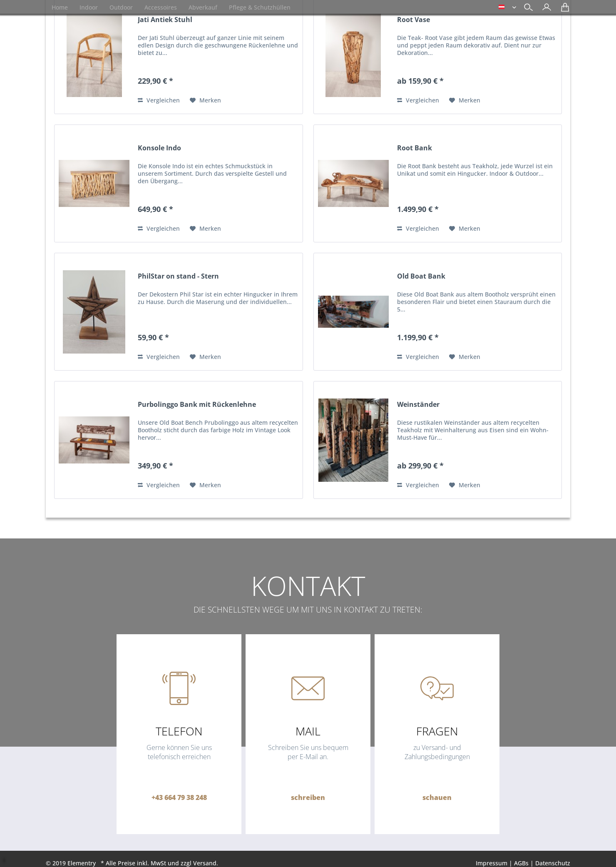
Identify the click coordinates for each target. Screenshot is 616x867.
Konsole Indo (159, 148)
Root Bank (415, 148)
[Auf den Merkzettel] (205, 100)
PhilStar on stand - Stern (178, 276)
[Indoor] (89, 7)
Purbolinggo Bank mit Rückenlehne (197, 405)
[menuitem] (545, 8)
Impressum (492, 863)
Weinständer (418, 405)
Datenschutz (553, 863)
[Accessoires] (161, 7)
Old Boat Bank (421, 276)
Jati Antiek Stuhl (165, 20)
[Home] (60, 7)
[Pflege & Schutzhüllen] (260, 7)
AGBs (521, 863)
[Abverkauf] (203, 7)
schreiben (308, 797)
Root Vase (414, 20)
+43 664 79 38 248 (179, 797)
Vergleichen (159, 100)
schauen (437, 797)
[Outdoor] (121, 7)
